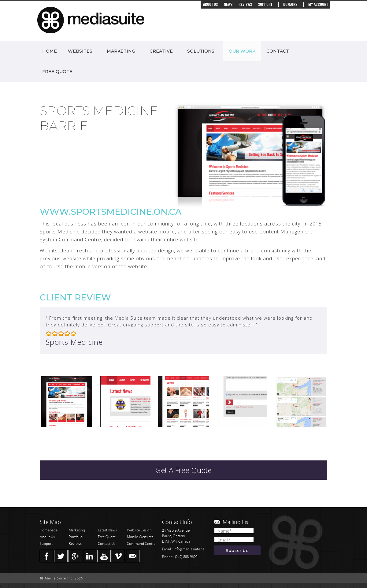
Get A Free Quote (183, 470)
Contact (278, 51)
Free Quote (57, 72)
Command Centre (141, 544)
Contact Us (107, 544)
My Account (318, 4)
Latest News (107, 530)
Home (50, 51)
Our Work (242, 51)
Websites (80, 51)
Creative (161, 51)
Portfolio (76, 537)
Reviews (245, 4)
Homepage (49, 530)
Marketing (121, 51)
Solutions (201, 51)
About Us (210, 4)
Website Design (139, 530)
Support (265, 4)
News (228, 4)
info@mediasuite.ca (189, 549)
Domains (290, 4)
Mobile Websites (140, 537)
